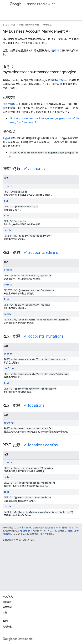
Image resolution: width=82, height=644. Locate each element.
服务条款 (7, 602)
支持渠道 (7, 627)
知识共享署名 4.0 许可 (53, 528)
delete (8, 285)
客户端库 (61, 80)
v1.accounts (34, 169)
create (8, 186)
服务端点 (8, 138)
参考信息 (47, 25)
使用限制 (7, 607)
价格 (5, 613)
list (6, 216)
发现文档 (8, 104)
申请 (57, 51)
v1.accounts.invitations (44, 336)
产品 (13, 25)
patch (7, 230)
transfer (9, 423)
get (6, 201)
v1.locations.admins (41, 445)
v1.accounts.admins (41, 253)
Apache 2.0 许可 (27, 531)
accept (8, 354)
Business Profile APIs (33, 4)
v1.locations (34, 405)
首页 (5, 25)
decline (9, 368)
